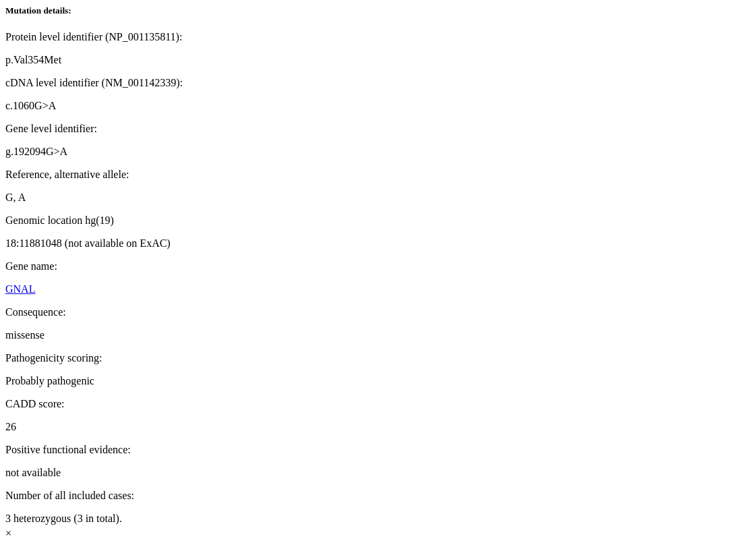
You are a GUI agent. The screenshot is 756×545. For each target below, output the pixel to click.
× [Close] (8, 533)
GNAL (20, 289)
